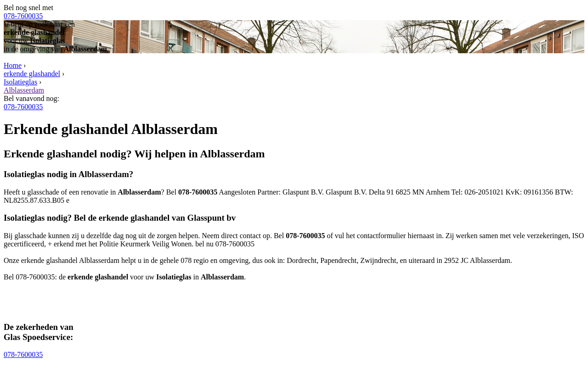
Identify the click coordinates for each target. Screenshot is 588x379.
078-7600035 (23, 16)
